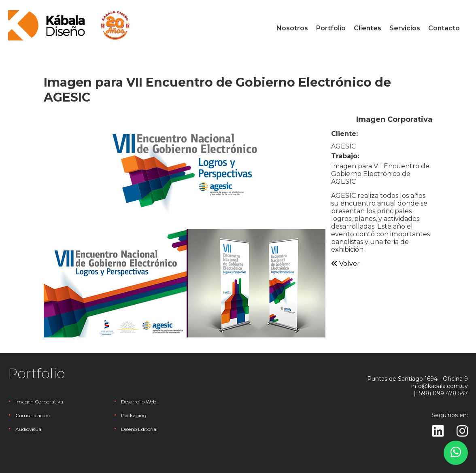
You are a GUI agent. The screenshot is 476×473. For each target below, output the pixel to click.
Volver (345, 264)
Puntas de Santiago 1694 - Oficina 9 (418, 379)
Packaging (134, 415)
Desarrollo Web (139, 402)
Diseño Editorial (139, 429)
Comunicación (33, 415)
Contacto (444, 28)
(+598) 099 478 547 (441, 393)
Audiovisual (29, 429)
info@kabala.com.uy (440, 386)
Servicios (405, 28)
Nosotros (292, 28)
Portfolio (331, 28)
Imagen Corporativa (39, 402)
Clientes (368, 28)
